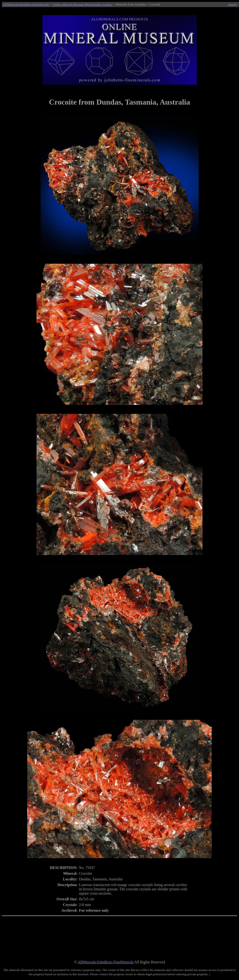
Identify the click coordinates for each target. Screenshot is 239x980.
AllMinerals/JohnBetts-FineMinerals (26, 4)
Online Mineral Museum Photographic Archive (82, 4)
